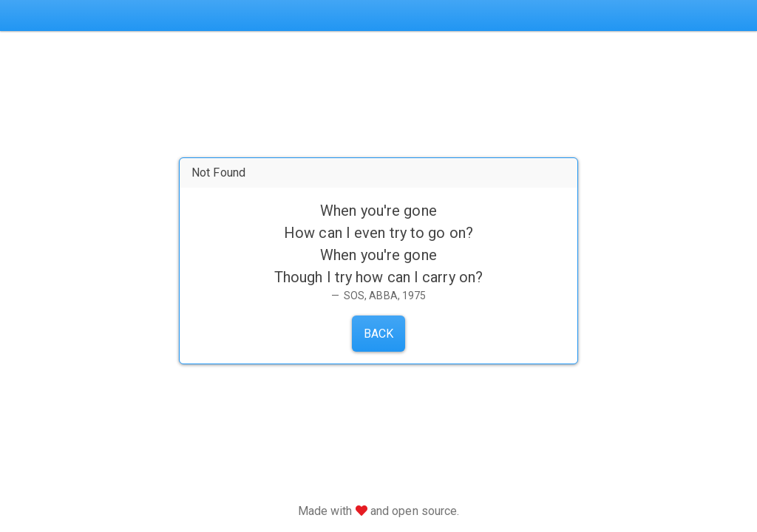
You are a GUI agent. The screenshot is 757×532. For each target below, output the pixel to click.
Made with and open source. (379, 511)
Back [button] (378, 334)
